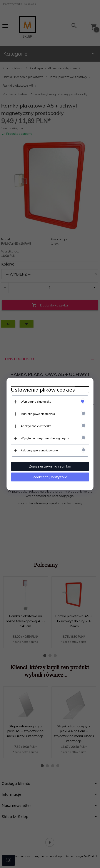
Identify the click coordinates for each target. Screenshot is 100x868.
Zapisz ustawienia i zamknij (50, 466)
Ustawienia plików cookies (43, 390)
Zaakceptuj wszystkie (50, 477)
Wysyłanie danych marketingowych (45, 438)
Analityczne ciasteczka (36, 426)
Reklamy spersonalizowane (39, 450)
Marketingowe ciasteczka (38, 414)
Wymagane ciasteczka (36, 402)
